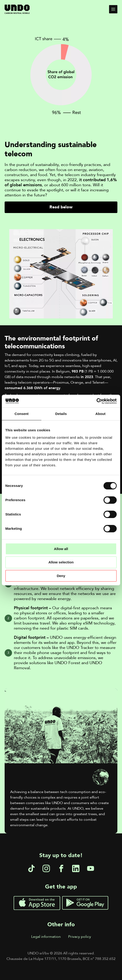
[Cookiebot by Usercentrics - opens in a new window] (96, 401)
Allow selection (61, 562)
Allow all (61, 549)
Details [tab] (61, 414)
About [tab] (101, 414)
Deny (61, 576)
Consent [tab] (22, 414)
